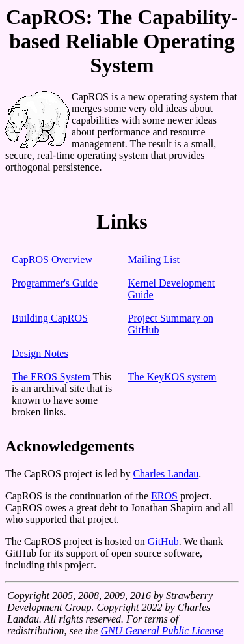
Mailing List (154, 259)
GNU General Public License (162, 631)
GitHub (163, 541)
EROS (164, 496)
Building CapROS (50, 318)
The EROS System (51, 377)
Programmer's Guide (55, 283)
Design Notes (40, 353)
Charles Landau (166, 474)
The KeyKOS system (172, 377)
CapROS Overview (52, 259)
